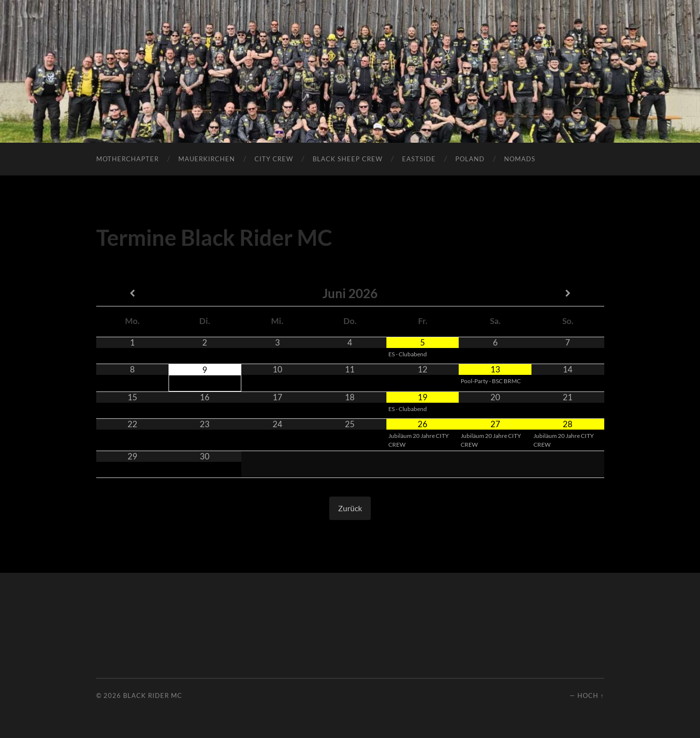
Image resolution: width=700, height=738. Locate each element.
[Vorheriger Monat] (133, 293)
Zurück (350, 508)
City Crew (274, 159)
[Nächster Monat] (568, 293)
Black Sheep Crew (348, 159)
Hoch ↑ (591, 695)
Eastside (419, 159)
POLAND (470, 159)
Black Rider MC (153, 695)
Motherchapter (127, 159)
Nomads (520, 159)
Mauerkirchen (207, 159)
